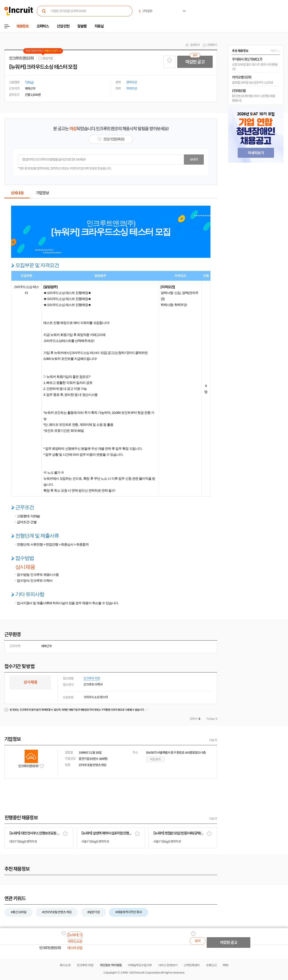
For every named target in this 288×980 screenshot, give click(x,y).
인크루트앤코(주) (21, 58)
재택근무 (47, 646)
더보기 (213, 740)
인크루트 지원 (92, 678)
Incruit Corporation (148, 973)
